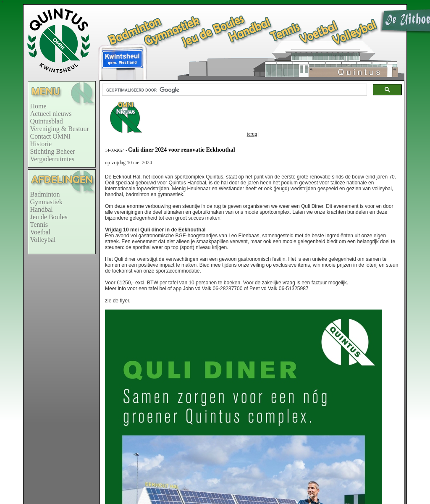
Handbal (42, 209)
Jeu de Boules (49, 217)
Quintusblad (47, 121)
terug (252, 134)
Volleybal (43, 240)
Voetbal (41, 232)
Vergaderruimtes (52, 159)
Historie (41, 144)
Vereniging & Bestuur (60, 129)
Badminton (45, 194)
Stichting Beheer (53, 151)
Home (38, 106)
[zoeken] (234, 90)
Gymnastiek (46, 202)
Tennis (39, 224)
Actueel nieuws (51, 114)
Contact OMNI (50, 136)
